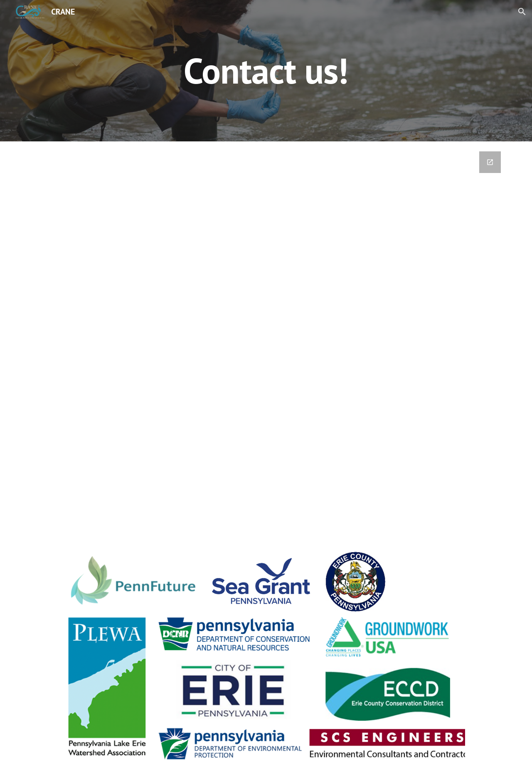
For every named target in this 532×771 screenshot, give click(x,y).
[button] (522, 12)
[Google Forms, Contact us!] (266, 333)
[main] (266, 70)
